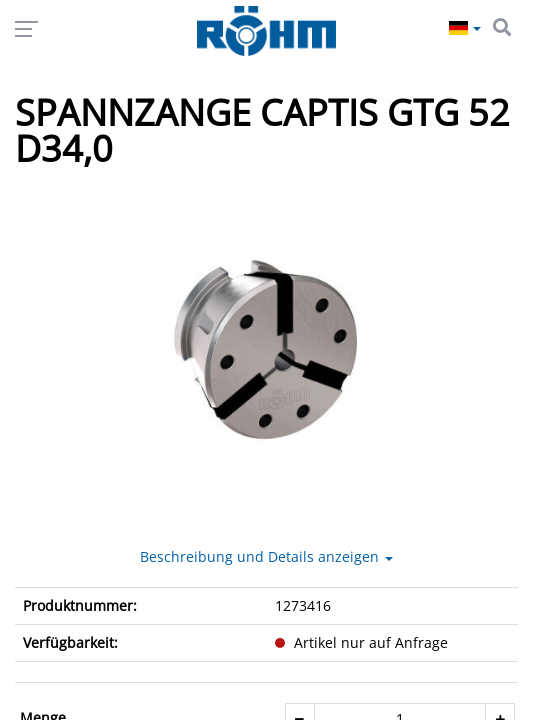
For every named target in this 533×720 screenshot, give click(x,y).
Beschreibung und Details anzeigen (266, 556)
